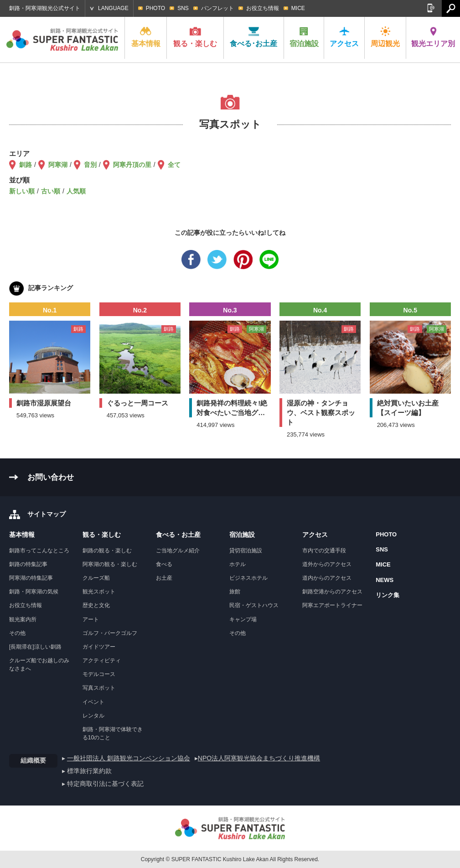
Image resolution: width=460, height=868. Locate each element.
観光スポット (99, 592)
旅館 (235, 592)
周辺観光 (385, 37)
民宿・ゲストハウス (254, 605)
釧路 (26, 165)
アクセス (344, 37)
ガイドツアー (99, 647)
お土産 (164, 578)
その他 (17, 633)
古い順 (51, 191)
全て (174, 165)
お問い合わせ (51, 477)
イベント (93, 702)
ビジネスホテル (248, 578)
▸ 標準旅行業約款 (87, 771)
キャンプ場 (243, 619)
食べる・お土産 (178, 535)
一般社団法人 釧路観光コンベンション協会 (129, 758)
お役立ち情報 (263, 8)
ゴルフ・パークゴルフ (110, 633)
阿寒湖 (58, 165)
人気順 (76, 191)
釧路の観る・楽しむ (107, 551)
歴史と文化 (96, 605)
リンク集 (388, 595)
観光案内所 (23, 619)
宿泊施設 (304, 37)
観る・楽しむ (195, 37)
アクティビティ (102, 660)
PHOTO (155, 8)
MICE (298, 8)
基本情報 (146, 37)
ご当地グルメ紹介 (178, 551)
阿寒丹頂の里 (132, 165)
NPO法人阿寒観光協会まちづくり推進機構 (259, 758)
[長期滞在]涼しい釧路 (35, 647)
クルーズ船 (96, 578)
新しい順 (22, 191)
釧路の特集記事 (28, 564)
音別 (90, 165)
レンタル (93, 716)
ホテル (238, 564)
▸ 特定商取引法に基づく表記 (103, 784)
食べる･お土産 (253, 37)
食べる (164, 564)
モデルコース (99, 674)
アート (91, 619)
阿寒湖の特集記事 (31, 578)
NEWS (385, 580)
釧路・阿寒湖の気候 (34, 592)
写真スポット (99, 688)
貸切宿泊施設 (246, 551)
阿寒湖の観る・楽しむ (110, 564)
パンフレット (217, 8)
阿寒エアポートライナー (332, 605)
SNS (183, 8)
